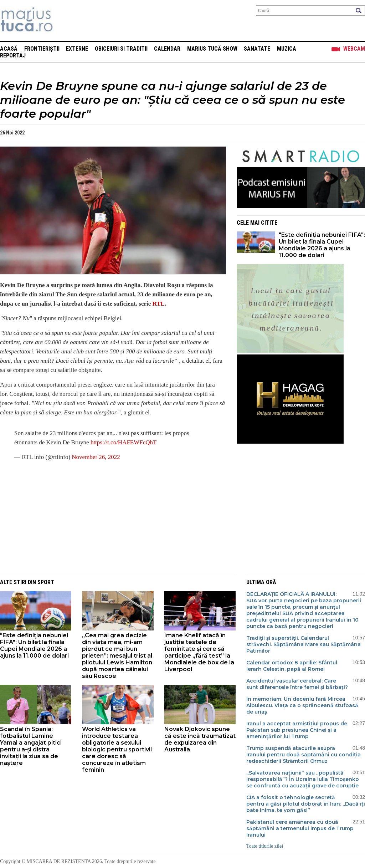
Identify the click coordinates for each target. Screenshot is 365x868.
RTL (159, 304)
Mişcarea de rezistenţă (65, 21)
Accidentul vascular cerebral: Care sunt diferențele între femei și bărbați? (297, 684)
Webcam (354, 49)
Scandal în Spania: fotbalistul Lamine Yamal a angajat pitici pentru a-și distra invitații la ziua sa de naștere (31, 746)
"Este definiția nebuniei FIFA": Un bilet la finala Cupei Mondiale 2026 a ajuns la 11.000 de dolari (322, 245)
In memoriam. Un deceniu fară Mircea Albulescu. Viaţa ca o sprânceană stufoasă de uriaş (302, 705)
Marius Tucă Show (212, 49)
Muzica (287, 49)
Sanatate (257, 49)
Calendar (167, 49)
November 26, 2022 (96, 457)
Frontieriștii (42, 49)
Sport (46, 582)
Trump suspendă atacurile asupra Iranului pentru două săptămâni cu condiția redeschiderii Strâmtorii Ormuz (304, 755)
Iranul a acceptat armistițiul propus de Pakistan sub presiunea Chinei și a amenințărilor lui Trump (297, 730)
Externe (77, 49)
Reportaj (13, 55)
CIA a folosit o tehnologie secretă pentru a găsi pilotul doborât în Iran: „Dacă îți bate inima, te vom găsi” (306, 804)
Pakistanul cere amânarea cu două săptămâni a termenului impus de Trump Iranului (300, 828)
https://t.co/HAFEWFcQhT (124, 442)
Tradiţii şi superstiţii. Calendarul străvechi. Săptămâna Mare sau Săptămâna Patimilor (304, 644)
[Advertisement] (108, 518)
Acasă (9, 49)
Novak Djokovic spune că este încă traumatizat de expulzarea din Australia (200, 739)
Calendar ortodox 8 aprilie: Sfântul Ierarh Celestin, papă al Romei (292, 666)
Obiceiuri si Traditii (121, 49)
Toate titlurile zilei (265, 846)
